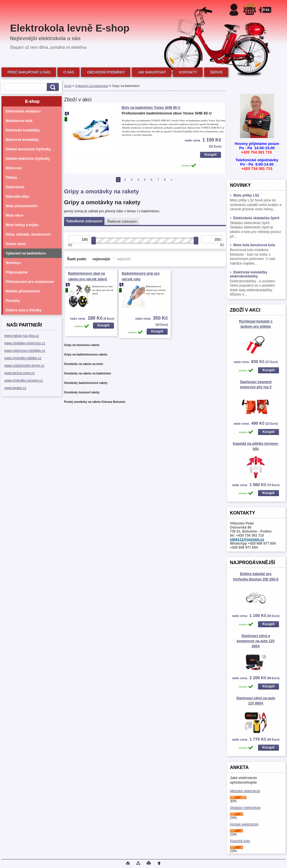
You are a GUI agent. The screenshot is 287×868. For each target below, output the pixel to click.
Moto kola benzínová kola (252, 245)
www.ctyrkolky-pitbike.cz (23, 358)
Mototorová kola (19, 121)
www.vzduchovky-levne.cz (24, 366)
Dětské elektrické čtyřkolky (28, 159)
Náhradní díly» (18, 197)
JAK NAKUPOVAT (152, 72)
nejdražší (124, 259)
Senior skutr (16, 244)
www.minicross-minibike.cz (25, 351)
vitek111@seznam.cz (247, 539)
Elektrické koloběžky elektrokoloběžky (249, 274)
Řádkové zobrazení (122, 222)
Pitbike (11, 178)
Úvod (68, 86)
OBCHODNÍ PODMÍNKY (106, 72)
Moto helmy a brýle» (22, 225)
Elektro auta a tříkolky (24, 310)
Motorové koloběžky (22, 140)
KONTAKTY (188, 72)
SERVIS (216, 72)
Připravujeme (17, 272)
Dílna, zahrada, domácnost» (29, 234)
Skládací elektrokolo (245, 808)
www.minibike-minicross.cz (25, 343)
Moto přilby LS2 (245, 195)
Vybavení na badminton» (26, 253)
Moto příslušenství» (22, 206)
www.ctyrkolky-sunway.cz (24, 380)
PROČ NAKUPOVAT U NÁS (29, 72)
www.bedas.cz (15, 388)
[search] (52, 87)
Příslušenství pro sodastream (30, 282)
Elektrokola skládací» (23, 111)
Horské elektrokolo (244, 824)
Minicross (14, 168)
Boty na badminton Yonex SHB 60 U (151, 108)
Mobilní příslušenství (23, 291)
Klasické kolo (240, 841)
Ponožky (13, 301)
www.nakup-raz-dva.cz (22, 336)
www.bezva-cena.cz (20, 373)
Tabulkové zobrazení (84, 221)
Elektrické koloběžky (23, 130)
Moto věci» (15, 215)
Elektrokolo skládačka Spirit (255, 218)
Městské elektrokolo (245, 791)
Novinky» (13, 263)
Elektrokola (15, 187)
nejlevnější (101, 259)
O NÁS (69, 72)
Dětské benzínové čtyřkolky (28, 149)
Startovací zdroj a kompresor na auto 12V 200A (256, 641)
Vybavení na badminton (92, 86)
